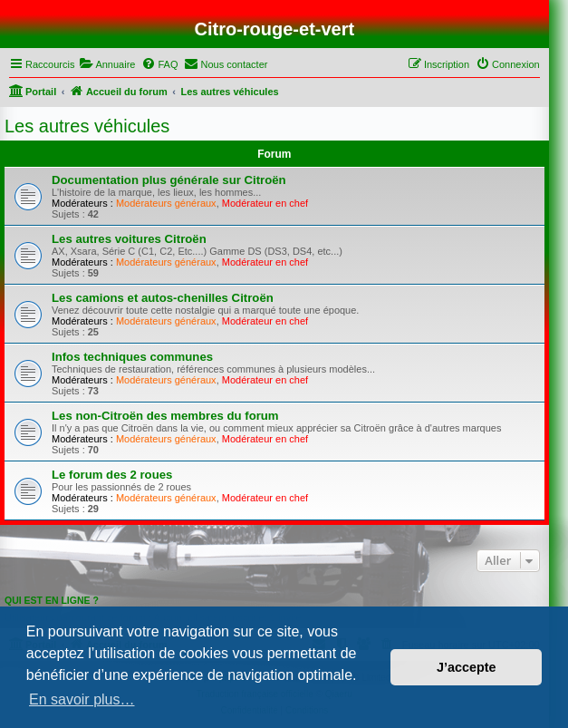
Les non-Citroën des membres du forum (165, 416)
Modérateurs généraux (166, 203)
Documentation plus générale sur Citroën (169, 180)
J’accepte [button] (467, 667)
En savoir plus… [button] (82, 699)
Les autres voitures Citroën (129, 239)
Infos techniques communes (132, 357)
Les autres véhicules (87, 126)
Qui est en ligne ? (52, 600)
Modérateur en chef (265, 203)
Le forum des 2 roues (112, 475)
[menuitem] (107, 64)
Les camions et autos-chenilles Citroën (163, 298)
